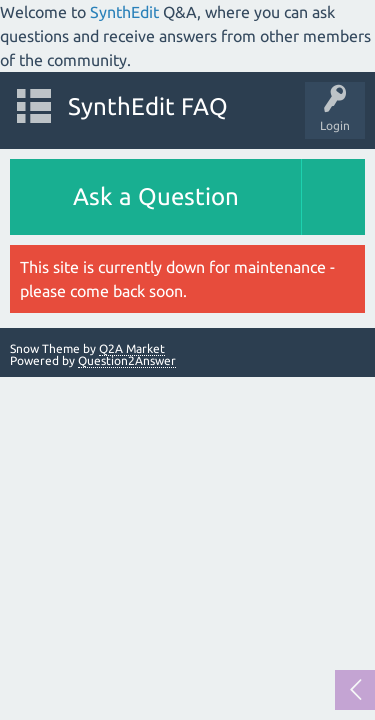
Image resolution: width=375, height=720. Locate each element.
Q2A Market (132, 348)
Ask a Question (156, 196)
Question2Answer (127, 360)
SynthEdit (124, 12)
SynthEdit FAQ (148, 106)
